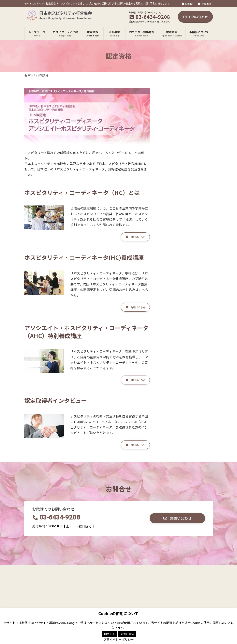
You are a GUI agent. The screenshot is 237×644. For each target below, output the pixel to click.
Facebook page (167, 593)
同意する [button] (109, 634)
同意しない (127, 634)
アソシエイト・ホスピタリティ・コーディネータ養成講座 (187, 119)
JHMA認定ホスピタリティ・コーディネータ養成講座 (188, 107)
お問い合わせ (195, 17)
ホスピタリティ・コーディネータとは (187, 97)
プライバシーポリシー (67, 573)
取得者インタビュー (176, 130)
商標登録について (102, 573)
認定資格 (167, 90)
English (187, 4)
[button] (133, 237)
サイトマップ (131, 573)
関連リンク (36, 573)
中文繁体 (204, 4)
